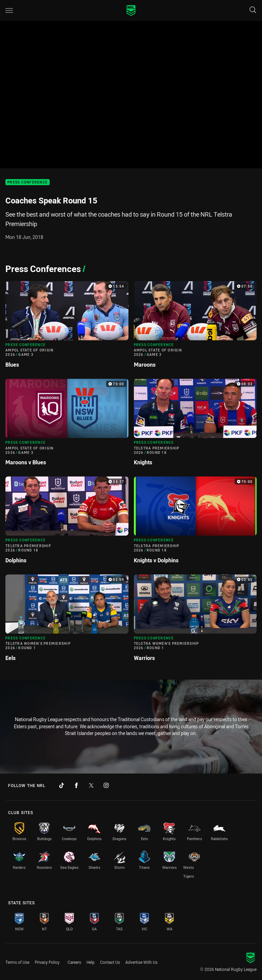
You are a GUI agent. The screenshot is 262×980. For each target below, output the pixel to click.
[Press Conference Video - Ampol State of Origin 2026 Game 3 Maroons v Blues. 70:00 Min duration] (67, 425)
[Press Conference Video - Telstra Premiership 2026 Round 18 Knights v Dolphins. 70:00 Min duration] (195, 523)
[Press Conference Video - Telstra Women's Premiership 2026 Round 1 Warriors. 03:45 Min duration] (195, 621)
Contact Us (110, 962)
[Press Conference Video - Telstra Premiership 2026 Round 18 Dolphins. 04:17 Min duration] (67, 523)
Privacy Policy (47, 962)
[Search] (253, 10)
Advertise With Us (141, 962)
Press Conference (28, 182)
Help (91, 962)
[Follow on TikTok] (62, 785)
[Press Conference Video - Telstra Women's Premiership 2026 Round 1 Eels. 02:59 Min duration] (67, 621)
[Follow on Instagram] (106, 785)
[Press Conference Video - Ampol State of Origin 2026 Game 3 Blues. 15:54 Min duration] (67, 327)
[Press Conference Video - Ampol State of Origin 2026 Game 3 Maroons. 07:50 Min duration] (195, 327)
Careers (74, 962)
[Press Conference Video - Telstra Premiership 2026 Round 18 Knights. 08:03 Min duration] (195, 425)
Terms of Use (17, 962)
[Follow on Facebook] (76, 785)
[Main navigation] (9, 10)
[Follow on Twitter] (91, 785)
